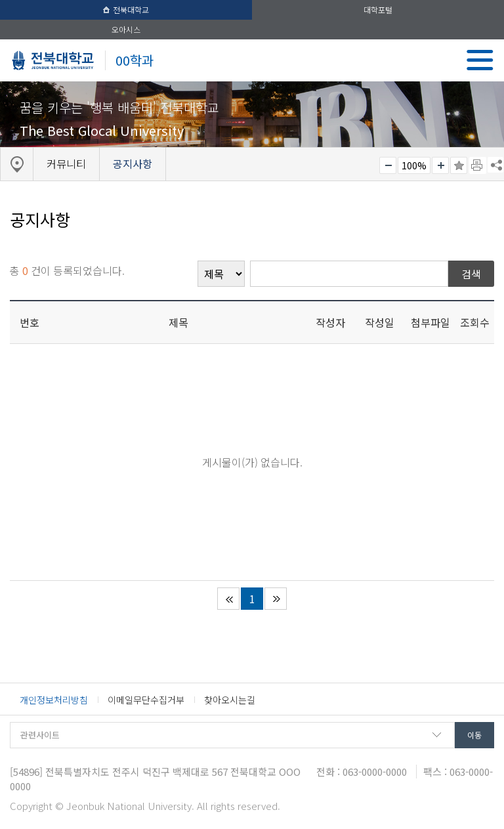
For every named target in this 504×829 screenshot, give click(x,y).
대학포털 (378, 10)
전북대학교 (126, 10)
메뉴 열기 (480, 60)
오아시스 (126, 29)
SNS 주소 (495, 165)
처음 (228, 599)
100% (414, 165)
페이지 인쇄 (478, 165)
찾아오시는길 (230, 700)
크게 (440, 165)
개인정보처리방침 (54, 700)
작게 (388, 165)
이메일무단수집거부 (146, 700)
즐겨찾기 (459, 165)
